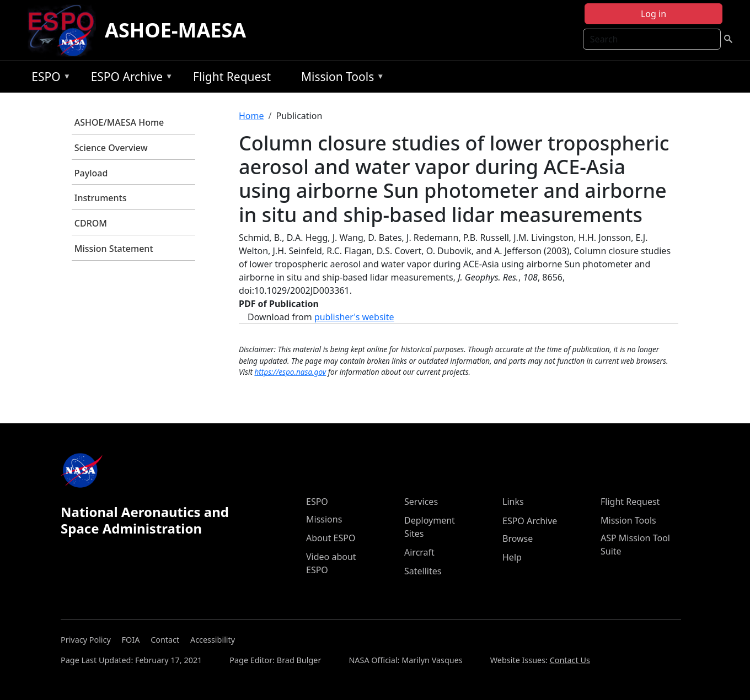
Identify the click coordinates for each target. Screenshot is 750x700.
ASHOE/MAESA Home (119, 122)
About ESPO (331, 538)
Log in (653, 14)
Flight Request (232, 77)
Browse (518, 539)
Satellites (423, 571)
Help (512, 557)
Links (513, 502)
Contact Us (570, 660)
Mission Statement (114, 249)
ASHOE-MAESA (175, 30)
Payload (91, 173)
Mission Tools (340, 79)
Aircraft (419, 552)
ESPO (48, 79)
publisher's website (354, 317)
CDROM (91, 223)
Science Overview (111, 148)
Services (421, 502)
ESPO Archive (129, 79)
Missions (324, 519)
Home (251, 116)
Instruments (101, 198)
